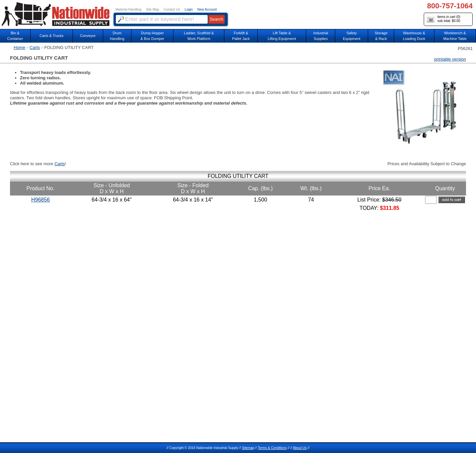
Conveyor (88, 36)
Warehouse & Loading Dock (414, 36)
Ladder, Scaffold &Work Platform (199, 36)
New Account (207, 9)
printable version (450, 59)
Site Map (152, 9)
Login (189, 9)
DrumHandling (117, 36)
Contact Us (172, 9)
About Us (300, 448)
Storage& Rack (381, 36)
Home (19, 47)
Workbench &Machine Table (455, 36)
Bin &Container (15, 36)
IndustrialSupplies (321, 36)
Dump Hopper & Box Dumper (152, 36)
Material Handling (128, 9)
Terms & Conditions (272, 448)
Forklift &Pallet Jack (241, 36)
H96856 (41, 200)
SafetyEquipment (352, 36)
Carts (35, 47)
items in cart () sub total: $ (444, 19)
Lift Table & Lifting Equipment (282, 36)
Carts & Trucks (52, 36)
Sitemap (248, 448)
